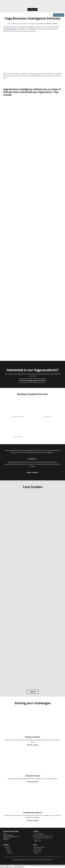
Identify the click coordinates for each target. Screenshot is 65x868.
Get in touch (59, 15)
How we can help (33, 745)
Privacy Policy (37, 851)
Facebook (7, 847)
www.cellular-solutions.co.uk (44, 838)
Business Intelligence (29, 24)
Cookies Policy (38, 849)
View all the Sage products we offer (32, 381)
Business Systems (17, 24)
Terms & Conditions (39, 847)
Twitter (7, 849)
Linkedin (7, 851)
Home (9, 24)
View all (33, 692)
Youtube (8, 853)
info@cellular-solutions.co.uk (44, 836)
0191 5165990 (39, 834)
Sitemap (36, 853)
